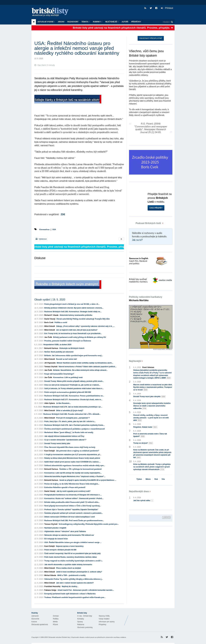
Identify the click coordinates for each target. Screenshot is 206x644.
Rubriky (98, 22)
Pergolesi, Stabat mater (145, 427)
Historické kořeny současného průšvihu (76, 315)
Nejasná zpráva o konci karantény (70, 546)
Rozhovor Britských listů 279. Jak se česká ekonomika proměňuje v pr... (73, 407)
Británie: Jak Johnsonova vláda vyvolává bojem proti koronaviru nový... (74, 356)
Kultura (34, 622)
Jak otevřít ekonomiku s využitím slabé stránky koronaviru (68, 565)
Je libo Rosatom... (63, 403)
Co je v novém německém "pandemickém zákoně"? (65, 440)
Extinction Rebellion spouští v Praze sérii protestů (65, 487)
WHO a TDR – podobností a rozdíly (71, 575)
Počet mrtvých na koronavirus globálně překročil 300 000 (68, 392)
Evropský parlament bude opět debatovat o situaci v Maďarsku (70, 594)
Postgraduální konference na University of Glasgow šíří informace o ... (73, 495)
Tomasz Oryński (51, 367)
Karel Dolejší (50, 451)
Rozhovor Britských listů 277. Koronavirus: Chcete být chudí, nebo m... (73, 400)
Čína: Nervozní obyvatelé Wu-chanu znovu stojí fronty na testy (70, 447)
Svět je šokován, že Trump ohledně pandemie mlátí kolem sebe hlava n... (74, 389)
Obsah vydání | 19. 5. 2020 (50, 300)
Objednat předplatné (151, 38)
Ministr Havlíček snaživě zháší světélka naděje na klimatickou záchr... (85, 363)
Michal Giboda (50, 575)
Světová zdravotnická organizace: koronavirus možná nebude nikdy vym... (75, 466)
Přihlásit (167, 8)
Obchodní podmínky (85, 627)
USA (54, 230)
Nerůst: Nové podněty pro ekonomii (59, 352)
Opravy (80, 622)
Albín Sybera (50, 403)
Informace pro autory (107, 622)
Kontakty (81, 619)
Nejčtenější (112, 22)
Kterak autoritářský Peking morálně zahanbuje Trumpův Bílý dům (83, 319)
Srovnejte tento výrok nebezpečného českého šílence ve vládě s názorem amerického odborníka (152, 406)
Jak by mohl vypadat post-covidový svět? (73, 491)
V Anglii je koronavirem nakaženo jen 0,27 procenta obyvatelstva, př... (73, 455)
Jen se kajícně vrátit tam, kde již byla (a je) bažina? (77, 330)
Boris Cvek (49, 323)
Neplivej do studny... (70, 586)
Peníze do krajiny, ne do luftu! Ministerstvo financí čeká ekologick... (72, 484)
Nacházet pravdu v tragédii (55, 528)
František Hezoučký (52, 586)
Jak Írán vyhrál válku (143, 501)
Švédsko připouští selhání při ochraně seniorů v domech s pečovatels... (74, 513)
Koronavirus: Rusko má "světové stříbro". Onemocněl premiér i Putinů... (74, 499)
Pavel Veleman (148, 367)
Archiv (61, 22)
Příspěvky (136, 22)
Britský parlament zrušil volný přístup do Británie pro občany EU (80, 337)
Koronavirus (44, 230)
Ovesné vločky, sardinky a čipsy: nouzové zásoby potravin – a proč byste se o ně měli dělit (151, 418)
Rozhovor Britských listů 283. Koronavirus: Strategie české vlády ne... (73, 312)
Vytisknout (41, 239)
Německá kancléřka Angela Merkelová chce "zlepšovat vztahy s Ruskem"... (75, 476)
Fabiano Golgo (50, 590)
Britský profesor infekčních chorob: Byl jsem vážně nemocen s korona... (74, 308)
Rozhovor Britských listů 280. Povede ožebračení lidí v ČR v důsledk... (72, 414)
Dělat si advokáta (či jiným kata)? (70, 411)
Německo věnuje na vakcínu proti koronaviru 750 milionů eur (69, 535)
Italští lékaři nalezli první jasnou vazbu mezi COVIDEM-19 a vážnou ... (72, 462)
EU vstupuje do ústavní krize (56, 539)
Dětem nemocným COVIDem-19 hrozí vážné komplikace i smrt (70, 517)
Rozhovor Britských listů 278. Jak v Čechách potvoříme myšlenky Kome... (74, 425)
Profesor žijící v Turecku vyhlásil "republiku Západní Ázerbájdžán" (71, 510)
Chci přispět (156, 208)
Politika (56, 619)
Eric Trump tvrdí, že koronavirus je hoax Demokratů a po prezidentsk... (73, 334)
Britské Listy (152, 618)
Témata (86, 22)
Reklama (81, 625)
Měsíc (148, 479)
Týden (139, 479)
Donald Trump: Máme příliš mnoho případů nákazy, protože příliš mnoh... (74, 381)
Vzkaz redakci (104, 619)
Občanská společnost (40, 625)
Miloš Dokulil (50, 326)
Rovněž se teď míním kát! (66, 359)
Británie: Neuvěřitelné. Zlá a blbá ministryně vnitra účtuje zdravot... (80, 370)
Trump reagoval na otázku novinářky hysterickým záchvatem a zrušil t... (74, 561)
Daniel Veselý (50, 319)
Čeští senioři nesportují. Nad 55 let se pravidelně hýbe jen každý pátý (72, 553)
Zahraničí (35, 616)
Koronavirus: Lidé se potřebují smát (68, 377)
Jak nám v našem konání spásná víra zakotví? (75, 583)
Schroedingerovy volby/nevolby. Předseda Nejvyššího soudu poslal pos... (89, 524)
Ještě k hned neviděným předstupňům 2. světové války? (79, 572)
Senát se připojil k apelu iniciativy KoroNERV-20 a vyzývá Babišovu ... (88, 480)
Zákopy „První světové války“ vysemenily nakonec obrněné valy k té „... (85, 326)
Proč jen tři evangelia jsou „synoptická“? (73, 418)
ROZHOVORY (73, 22)
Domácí (56, 616)
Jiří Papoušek (50, 363)
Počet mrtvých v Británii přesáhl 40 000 (60, 550)
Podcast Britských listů (145, 223)
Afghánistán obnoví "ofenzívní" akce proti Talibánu (65, 531)
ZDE (63, 214)
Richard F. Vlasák (51, 315)
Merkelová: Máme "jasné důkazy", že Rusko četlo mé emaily (69, 432)
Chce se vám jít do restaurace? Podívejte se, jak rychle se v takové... (72, 385)
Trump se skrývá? (143, 443)
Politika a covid (61, 323)
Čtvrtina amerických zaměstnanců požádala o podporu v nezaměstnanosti (75, 429)
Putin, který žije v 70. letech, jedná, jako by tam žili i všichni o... (70, 421)
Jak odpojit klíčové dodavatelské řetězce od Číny (64, 436)
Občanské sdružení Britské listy (59, 637)
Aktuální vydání (46, 22)
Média (55, 622)
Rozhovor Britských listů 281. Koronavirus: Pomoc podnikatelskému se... (74, 396)
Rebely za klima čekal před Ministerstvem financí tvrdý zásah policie (72, 458)
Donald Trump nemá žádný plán (57, 444)
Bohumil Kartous (51, 348)
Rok (156, 479)
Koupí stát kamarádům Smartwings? (59, 374)
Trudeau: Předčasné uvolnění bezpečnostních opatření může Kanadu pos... (75, 597)
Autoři (125, 22)
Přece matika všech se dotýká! (69, 568)
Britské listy (51, 12)
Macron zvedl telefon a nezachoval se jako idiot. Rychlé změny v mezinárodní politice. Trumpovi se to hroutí (153, 387)
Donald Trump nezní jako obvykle (149, 397)
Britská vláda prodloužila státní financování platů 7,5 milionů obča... (72, 502)
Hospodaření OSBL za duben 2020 (57, 345)
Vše (163, 479)
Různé (55, 625)
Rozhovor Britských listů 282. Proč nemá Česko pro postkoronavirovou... (74, 521)
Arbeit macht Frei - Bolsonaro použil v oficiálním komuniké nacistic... (86, 590)
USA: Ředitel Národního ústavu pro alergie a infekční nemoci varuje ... (73, 542)
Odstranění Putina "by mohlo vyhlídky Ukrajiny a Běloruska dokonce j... (74, 579)
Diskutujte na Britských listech (72, 348)
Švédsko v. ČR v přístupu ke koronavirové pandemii (80, 469)
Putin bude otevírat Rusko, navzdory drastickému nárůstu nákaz (71, 557)
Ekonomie (35, 619)
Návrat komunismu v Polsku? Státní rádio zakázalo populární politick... (87, 367)
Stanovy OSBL (104, 616)
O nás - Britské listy (85, 616)
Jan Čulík (48, 337)
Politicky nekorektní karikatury (146, 299)
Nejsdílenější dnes (139, 491)
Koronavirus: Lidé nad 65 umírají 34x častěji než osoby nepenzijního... (73, 473)
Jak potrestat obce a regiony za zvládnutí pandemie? (77, 451)
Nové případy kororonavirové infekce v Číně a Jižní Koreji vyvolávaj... (73, 506)
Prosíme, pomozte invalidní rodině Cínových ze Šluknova (68, 341)
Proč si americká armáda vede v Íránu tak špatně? (150, 435)
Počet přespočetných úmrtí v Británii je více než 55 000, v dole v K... (72, 304)
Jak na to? (137, 240)
